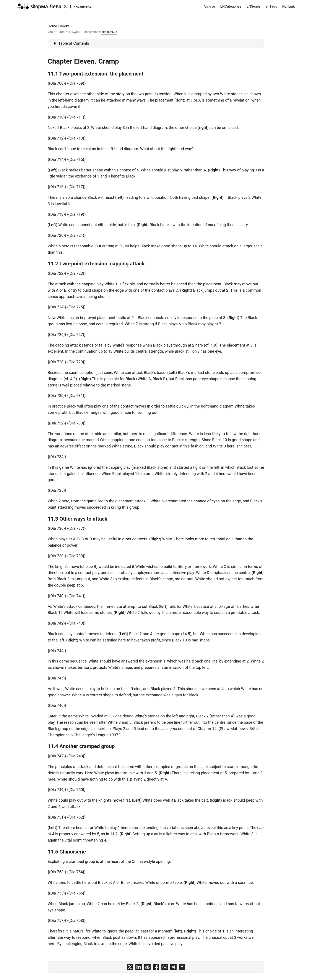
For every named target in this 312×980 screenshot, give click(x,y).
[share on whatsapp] (165, 967)
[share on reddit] (147, 967)
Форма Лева (39, 6)
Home (52, 26)
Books (65, 26)
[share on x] (130, 967)
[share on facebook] (156, 967)
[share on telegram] (173, 967)
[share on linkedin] (139, 967)
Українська (83, 6)
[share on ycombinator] (182, 967)
